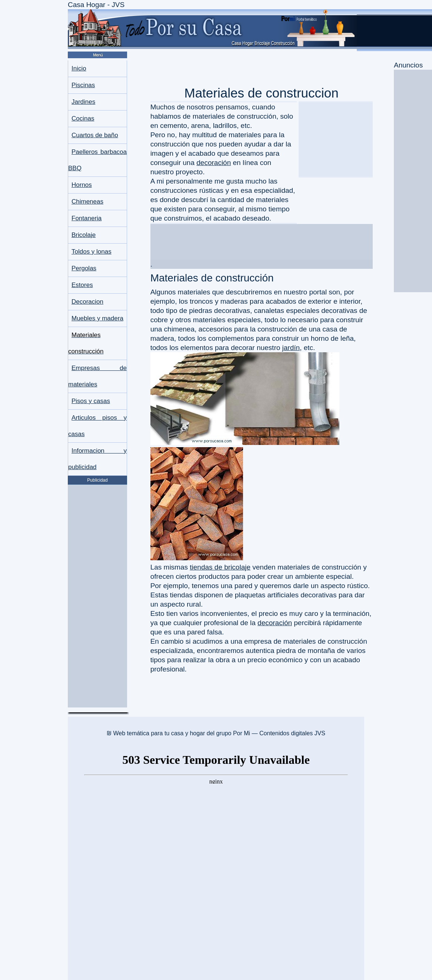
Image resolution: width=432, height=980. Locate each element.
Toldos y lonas (92, 252)
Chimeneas (87, 202)
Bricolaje (84, 235)
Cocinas (83, 118)
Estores (82, 285)
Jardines (83, 102)
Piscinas (83, 85)
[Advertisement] (97, 596)
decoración (214, 163)
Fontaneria (87, 218)
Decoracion (87, 302)
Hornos (82, 185)
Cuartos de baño (95, 135)
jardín (291, 348)
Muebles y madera (97, 318)
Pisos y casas (91, 401)
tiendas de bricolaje (220, 567)
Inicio (79, 68)
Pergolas (84, 268)
